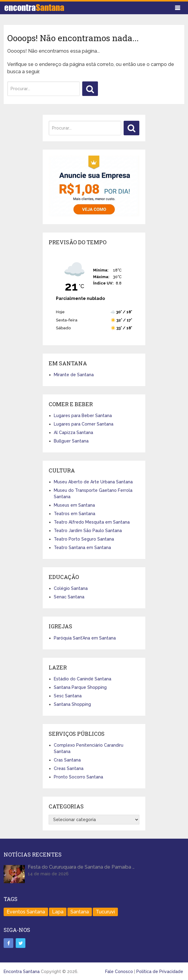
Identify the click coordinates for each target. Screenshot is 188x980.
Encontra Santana (22, 972)
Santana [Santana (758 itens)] (80, 912)
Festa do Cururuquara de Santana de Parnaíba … (81, 867)
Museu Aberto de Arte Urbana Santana (93, 482)
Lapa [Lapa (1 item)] (58, 912)
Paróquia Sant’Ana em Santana (85, 638)
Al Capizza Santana (73, 432)
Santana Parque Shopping (80, 687)
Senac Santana (69, 597)
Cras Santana (67, 760)
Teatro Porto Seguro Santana (84, 539)
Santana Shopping (72, 704)
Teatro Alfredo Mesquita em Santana (92, 522)
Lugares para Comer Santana (84, 424)
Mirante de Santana (74, 375)
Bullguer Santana (71, 441)
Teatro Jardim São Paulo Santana (88, 531)
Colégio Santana (71, 588)
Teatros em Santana (75, 514)
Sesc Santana (68, 696)
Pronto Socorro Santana (78, 777)
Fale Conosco (119, 972)
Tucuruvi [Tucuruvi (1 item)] (105, 912)
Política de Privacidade (160, 972)
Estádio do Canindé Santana (83, 679)
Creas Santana (69, 768)
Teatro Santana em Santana (82, 548)
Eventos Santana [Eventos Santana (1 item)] (26, 912)
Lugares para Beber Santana (83, 416)
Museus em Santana (74, 505)
